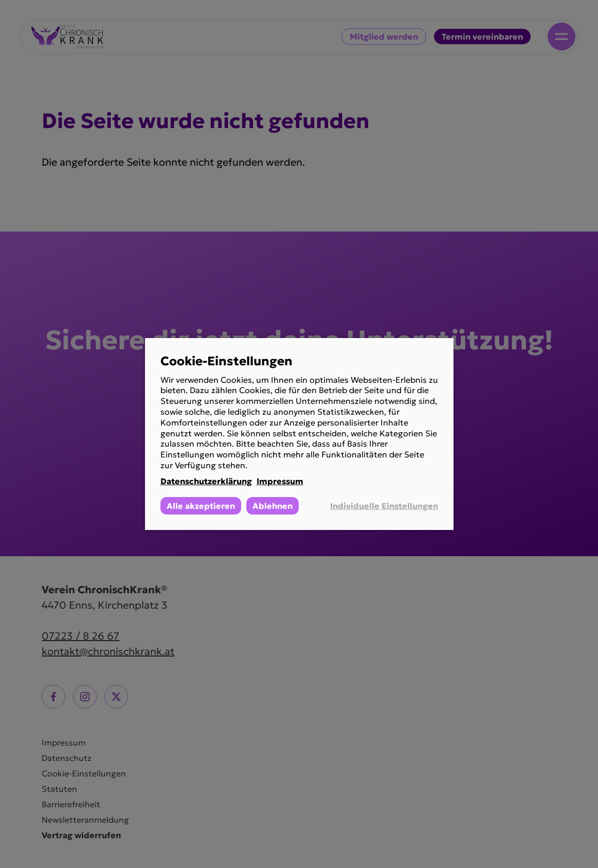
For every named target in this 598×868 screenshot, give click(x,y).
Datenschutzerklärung (206, 481)
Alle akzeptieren (201, 506)
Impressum (280, 481)
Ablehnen (273, 506)
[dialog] (299, 434)
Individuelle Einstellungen (384, 506)
